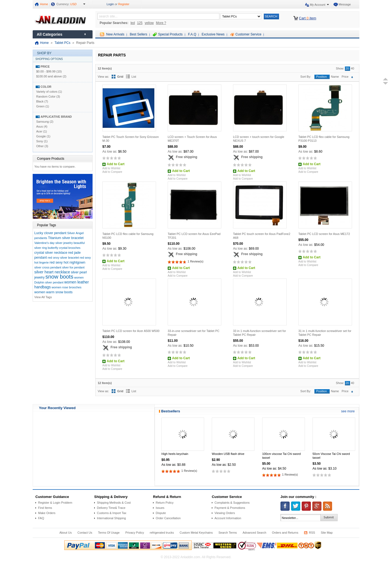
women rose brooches (66, 287)
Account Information (228, 518)
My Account (318, 5)
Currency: (66, 4)
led (133, 23)
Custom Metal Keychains (196, 533)
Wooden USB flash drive (228, 454)
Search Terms (228, 533)
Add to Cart (116, 164)
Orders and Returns (285, 533)
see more (348, 411)
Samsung (42, 122)
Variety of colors (47, 92)
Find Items (45, 508)
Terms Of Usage (109, 533)
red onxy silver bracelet (63, 258)
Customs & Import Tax (112, 513)
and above (49, 76)
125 (140, 23)
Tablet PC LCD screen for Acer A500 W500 (131, 331)
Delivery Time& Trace (111, 508)
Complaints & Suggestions (232, 503)
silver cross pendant (48, 267)
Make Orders (47, 513)
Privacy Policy (134, 533)
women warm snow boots (53, 292)
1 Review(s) (195, 261)
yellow (149, 23)
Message (345, 4)
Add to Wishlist (111, 168)
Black (40, 101)
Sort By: (306, 77)
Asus (39, 126)
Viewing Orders (225, 513)
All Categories (50, 34)
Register (124, 4)
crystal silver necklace (51, 253)
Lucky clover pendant (50, 233)
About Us (65, 533)
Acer (39, 131)
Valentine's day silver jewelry (53, 243)
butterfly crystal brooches (64, 248)
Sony (40, 141)
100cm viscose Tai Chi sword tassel (281, 456)
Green (40, 106)
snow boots (59, 277)
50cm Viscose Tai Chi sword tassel (331, 456)
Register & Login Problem (55, 503)
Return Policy (165, 503)
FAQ (41, 518)
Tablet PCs (62, 43)
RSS (312, 533)
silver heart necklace (52, 272)
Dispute (161, 513)
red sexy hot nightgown (67, 262)
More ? (161, 23)
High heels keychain (175, 454)
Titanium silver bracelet (66, 238)
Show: (340, 68)
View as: (103, 77)
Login (110, 4)
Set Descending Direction (353, 77)
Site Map (327, 533)
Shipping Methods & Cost (114, 503)
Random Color (46, 96)
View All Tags (43, 297)
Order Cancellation (168, 518)
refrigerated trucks (162, 533)
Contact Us (85, 533)
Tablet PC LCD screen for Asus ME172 (324, 234)
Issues (160, 508)
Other (40, 146)
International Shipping (111, 518)
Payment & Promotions (230, 508)
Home (44, 4)
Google (41, 136)
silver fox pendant (73, 267)
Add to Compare (112, 172)
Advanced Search (254, 533)
